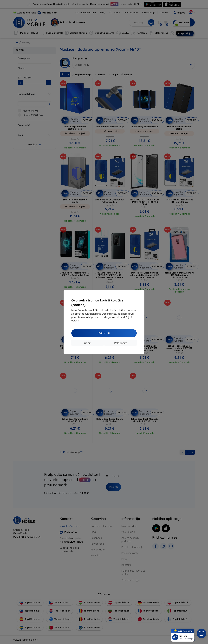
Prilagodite (121, 343)
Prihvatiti (104, 333)
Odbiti (88, 343)
